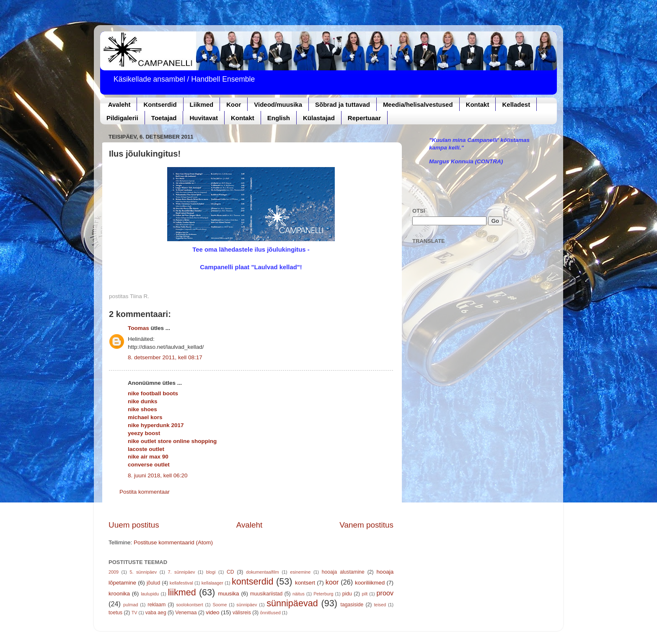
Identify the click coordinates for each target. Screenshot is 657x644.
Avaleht (119, 104)
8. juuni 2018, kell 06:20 (158, 475)
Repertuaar (364, 118)
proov (385, 593)
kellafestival (181, 583)
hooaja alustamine (343, 572)
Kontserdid (160, 104)
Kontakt (478, 104)
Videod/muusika (278, 104)
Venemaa (186, 613)
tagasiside (352, 605)
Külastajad (319, 118)
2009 (114, 572)
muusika (228, 594)
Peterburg (323, 594)
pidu (347, 594)
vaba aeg (156, 613)
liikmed (182, 592)
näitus (299, 594)
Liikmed (202, 104)
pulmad (131, 605)
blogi (211, 572)
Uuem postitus (134, 525)
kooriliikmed (370, 583)
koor (332, 582)
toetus (115, 613)
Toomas (138, 328)
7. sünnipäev (182, 572)
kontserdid (253, 581)
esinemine (300, 572)
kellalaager (212, 583)
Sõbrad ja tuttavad (343, 104)
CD (230, 572)
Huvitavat (204, 118)
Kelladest (516, 104)
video (212, 612)
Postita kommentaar (145, 492)
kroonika (119, 594)
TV (135, 613)
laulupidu (150, 594)
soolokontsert (189, 605)
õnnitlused (270, 613)
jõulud (153, 583)
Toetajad (164, 118)
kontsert (305, 583)
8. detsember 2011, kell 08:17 (165, 357)
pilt (365, 594)
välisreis (242, 613)
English (279, 118)
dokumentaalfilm (263, 572)
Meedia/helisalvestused (418, 104)
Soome (220, 605)
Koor (234, 104)
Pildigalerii (122, 118)
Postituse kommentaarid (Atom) (173, 542)
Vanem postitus (366, 525)
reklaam (156, 605)
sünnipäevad (292, 603)
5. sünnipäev (143, 572)
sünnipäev (247, 605)
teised (380, 605)
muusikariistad (266, 594)
